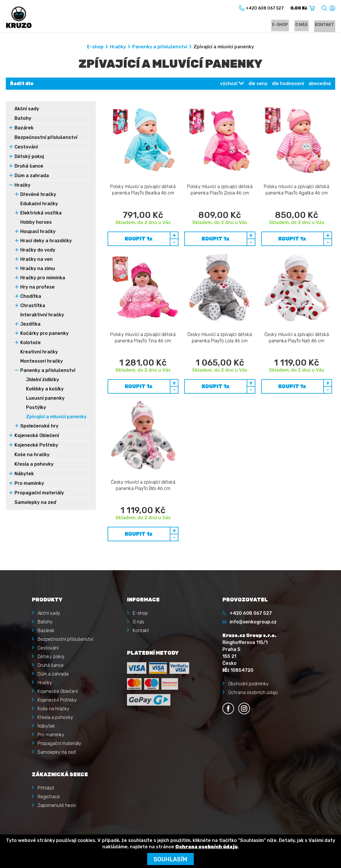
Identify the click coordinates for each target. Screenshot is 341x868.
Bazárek (24, 129)
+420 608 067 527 (251, 596)
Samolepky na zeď (35, 503)
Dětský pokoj (29, 157)
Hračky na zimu (38, 269)
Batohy (23, 119)
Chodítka (31, 297)
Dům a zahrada (32, 176)
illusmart (326, 826)
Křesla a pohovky (34, 465)
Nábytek (24, 475)
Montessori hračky (42, 362)
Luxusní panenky (45, 399)
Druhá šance (29, 167)
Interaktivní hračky (42, 316)
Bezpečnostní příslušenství (46, 138)
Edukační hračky (39, 204)
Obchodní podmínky (248, 667)
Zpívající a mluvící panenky (56, 418)
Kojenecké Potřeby (36, 446)
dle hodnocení (288, 84)
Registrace (49, 780)
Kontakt (326, 25)
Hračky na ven (36, 260)
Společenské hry (39, 427)
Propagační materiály (39, 494)
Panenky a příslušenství (160, 48)
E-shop (285, 25)
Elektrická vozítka (41, 214)
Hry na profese (37, 288)
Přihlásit (46, 771)
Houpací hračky (38, 232)
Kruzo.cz (30, 826)
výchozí (229, 84)
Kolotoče (31, 343)
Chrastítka (33, 306)
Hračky (118, 48)
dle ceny (258, 84)
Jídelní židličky (43, 380)
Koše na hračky (32, 455)
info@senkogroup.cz (253, 605)
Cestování (26, 148)
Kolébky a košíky (45, 390)
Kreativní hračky (39, 353)
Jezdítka (30, 325)
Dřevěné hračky (38, 195)
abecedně (320, 84)
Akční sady (27, 110)
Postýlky (36, 408)
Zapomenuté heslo (57, 788)
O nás (305, 25)
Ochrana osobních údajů (253, 675)
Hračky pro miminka (43, 279)
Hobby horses (36, 223)
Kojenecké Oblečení (37, 436)
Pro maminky (29, 484)
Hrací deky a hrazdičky (46, 242)
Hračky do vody (38, 251)
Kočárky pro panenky (44, 334)
